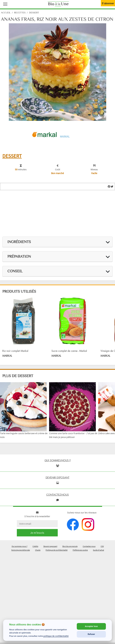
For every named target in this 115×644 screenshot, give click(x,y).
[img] (109, 187)
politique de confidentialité (56, 636)
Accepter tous (91, 626)
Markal (65, 137)
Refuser (91, 634)
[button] (5, 4)
